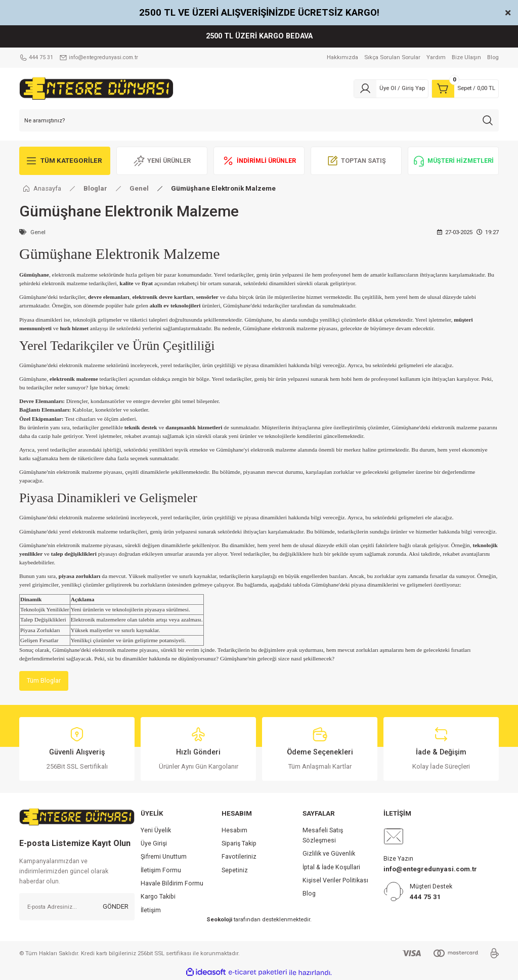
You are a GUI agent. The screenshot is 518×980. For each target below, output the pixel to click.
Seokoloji (219, 920)
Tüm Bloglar (44, 681)
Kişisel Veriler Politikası (335, 881)
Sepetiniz (235, 871)
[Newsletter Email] (77, 907)
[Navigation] (65, 161)
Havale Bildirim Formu (172, 884)
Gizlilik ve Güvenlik (329, 855)
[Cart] (465, 88)
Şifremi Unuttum (164, 858)
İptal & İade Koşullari (331, 868)
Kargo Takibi (158, 898)
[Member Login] (391, 88)
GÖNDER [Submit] (116, 907)
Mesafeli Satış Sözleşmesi (323, 836)
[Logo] (96, 88)
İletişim (151, 911)
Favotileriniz (239, 858)
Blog (309, 895)
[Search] (259, 120)
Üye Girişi (154, 844)
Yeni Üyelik (156, 831)
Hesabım (234, 831)
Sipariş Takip (239, 844)
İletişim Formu (161, 871)
